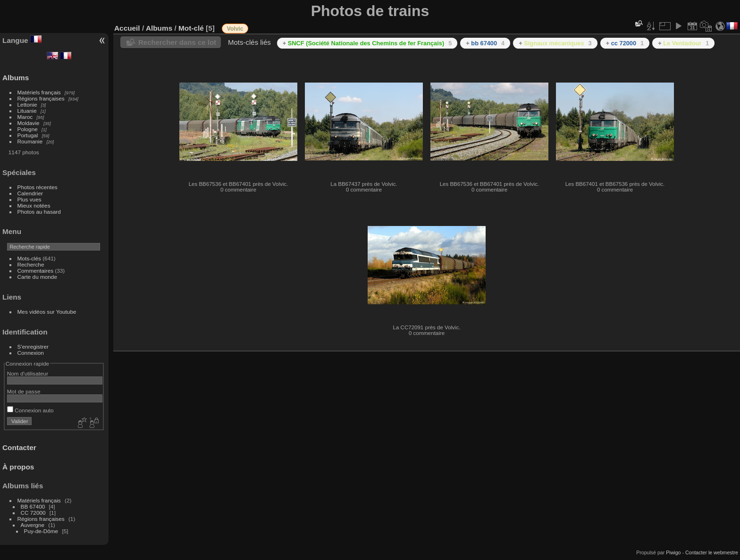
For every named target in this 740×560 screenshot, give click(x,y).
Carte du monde (37, 277)
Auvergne (33, 525)
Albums (16, 78)
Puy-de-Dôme (41, 531)
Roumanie (30, 141)
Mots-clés (29, 258)
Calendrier (30, 193)
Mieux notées (34, 205)
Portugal (28, 135)
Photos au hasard (39, 212)
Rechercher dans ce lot (177, 42)
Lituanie (27, 111)
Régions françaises (41, 98)
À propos (18, 467)
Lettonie (27, 104)
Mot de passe (24, 391)
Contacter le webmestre (712, 552)
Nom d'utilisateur (28, 373)
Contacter (19, 447)
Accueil (127, 28)
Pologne (28, 129)
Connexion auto (30, 410)
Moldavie (29, 123)
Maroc (25, 117)
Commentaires (36, 271)
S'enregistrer (33, 347)
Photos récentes (38, 187)
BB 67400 (33, 506)
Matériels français (39, 92)
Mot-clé (191, 28)
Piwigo (673, 552)
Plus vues (29, 199)
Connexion (31, 353)
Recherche (31, 264)
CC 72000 (33, 513)
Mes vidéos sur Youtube (47, 312)
